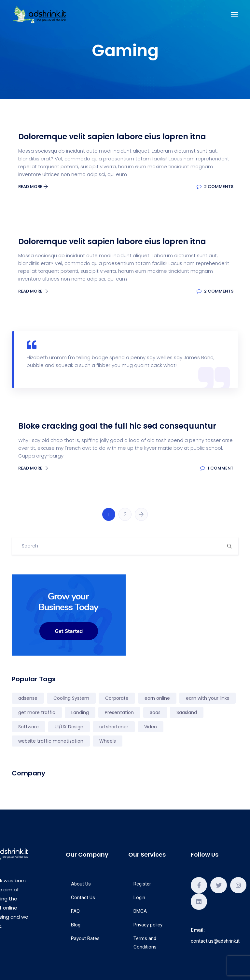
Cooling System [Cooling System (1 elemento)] (71, 698)
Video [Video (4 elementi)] (151, 727)
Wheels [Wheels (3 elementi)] (108, 741)
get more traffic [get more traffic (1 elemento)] (37, 712)
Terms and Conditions (145, 943)
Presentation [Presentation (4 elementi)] (119, 712)
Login (139, 898)
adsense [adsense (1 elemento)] (28, 698)
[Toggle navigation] (234, 14)
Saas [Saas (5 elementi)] (155, 712)
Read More (33, 187)
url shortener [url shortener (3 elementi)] (114, 727)
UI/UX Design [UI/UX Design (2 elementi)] (69, 727)
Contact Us (83, 898)
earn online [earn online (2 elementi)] (157, 698)
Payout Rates (85, 938)
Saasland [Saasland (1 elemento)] (187, 712)
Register (142, 884)
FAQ (75, 911)
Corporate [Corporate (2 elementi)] (117, 698)
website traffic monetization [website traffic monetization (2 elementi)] (51, 741)
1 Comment (217, 468)
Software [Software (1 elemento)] (28, 727)
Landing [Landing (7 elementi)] (80, 712)
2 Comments (215, 187)
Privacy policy (148, 925)
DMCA (140, 911)
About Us (81, 884)
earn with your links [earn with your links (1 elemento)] (208, 698)
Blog (76, 925)
